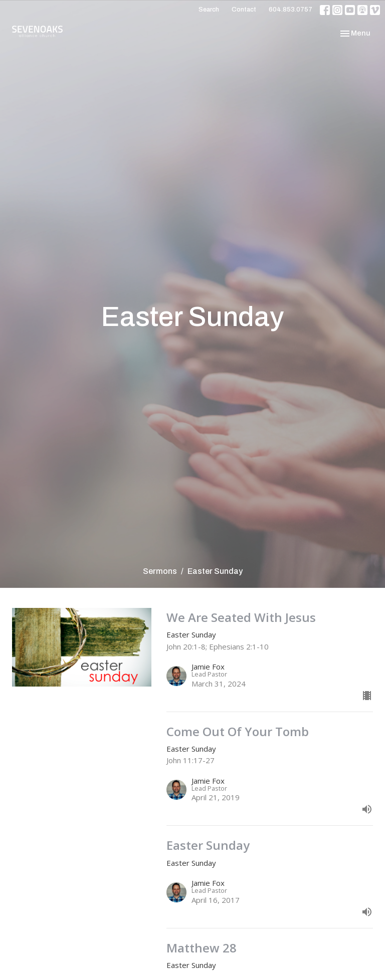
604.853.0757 (291, 10)
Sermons (160, 571)
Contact (244, 10)
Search (209, 10)
